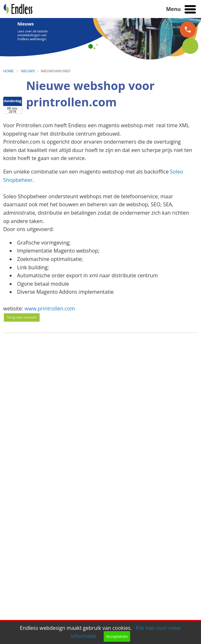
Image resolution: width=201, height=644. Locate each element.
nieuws (28, 71)
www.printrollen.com (50, 309)
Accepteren (117, 636)
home (9, 71)
